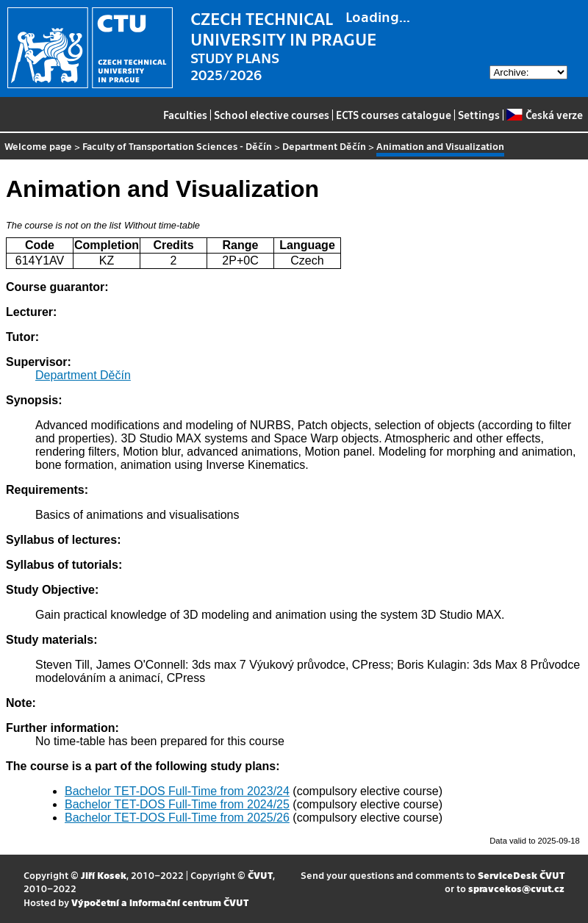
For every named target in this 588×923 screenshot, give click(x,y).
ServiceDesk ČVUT (521, 875)
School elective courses (272, 115)
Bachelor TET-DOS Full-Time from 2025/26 (177, 818)
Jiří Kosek (104, 875)
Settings (479, 115)
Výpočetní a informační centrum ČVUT (160, 902)
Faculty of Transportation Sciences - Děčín (177, 146)
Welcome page (38, 146)
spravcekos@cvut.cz (516, 888)
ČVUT (260, 875)
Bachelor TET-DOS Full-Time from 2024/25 (177, 804)
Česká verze (544, 115)
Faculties (185, 115)
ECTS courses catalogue (394, 115)
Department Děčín (324, 146)
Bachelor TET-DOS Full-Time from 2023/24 (177, 791)
